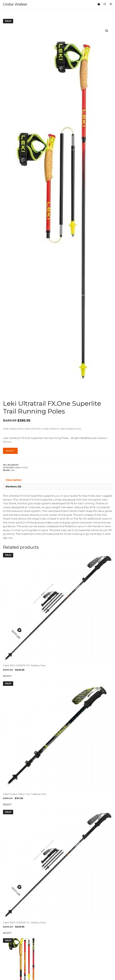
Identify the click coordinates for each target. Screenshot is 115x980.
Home (6, 429)
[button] (107, 31)
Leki (13, 470)
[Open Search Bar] (105, 4)
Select (10, 451)
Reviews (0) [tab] (13, 486)
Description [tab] (14, 480)
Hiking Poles (17, 429)
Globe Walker (15, 4)
